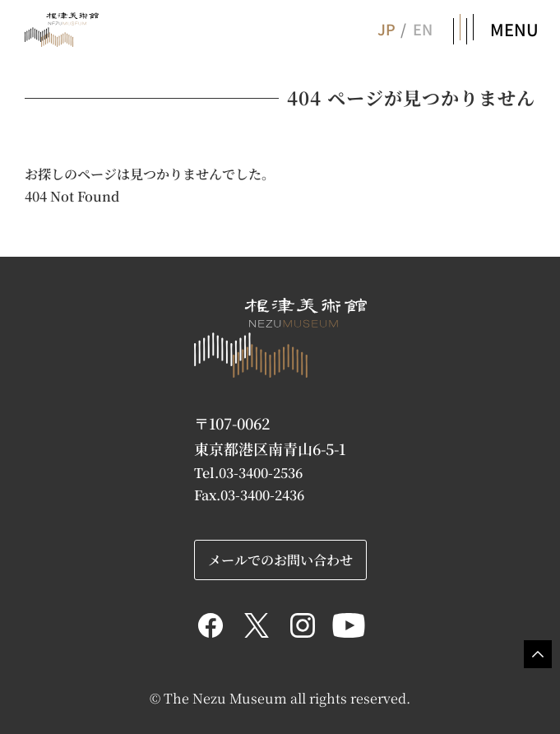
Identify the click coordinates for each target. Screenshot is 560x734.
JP (386, 29)
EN (423, 29)
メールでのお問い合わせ (280, 560)
